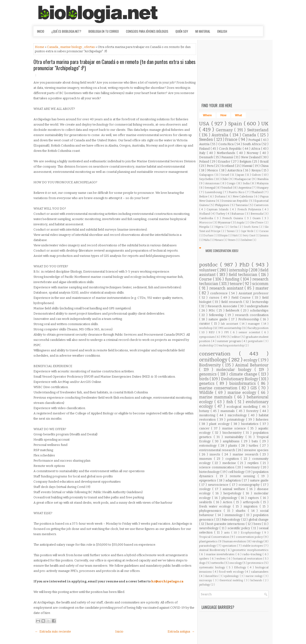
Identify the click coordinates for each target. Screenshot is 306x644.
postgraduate (256, 341)
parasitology (208, 546)
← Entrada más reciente (53, 631)
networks (218, 563)
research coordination (252, 315)
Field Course (242, 298)
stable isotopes (253, 546)
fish (231, 402)
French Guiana (233, 218)
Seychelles (207, 179)
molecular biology (235, 370)
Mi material (203, 31)
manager (254, 324)
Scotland (228, 166)
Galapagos (207, 175)
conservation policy (250, 537)
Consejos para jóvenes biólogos (147, 31)
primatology (237, 420)
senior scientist (250, 332)
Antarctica (235, 170)
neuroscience (219, 485)
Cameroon (261, 205)
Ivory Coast (249, 235)
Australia (221, 135)
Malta (207, 240)
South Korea (251, 227)
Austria (205, 144)
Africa (256, 149)
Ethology (241, 567)
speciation (229, 546)
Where (207, 115)
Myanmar (224, 222)
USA (205, 124)
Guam (257, 218)
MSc (213, 310)
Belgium (246, 161)
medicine (230, 463)
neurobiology (209, 528)
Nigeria (220, 227)
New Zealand (251, 157)
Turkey (221, 214)
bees (258, 524)
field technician (244, 275)
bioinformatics (243, 383)
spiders (205, 559)
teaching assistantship (232, 346)
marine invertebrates (221, 554)
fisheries (262, 420)
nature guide (219, 319)
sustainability (235, 437)
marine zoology (255, 576)
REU (212, 332)
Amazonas (213, 183)
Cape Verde (247, 231)
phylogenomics (211, 511)
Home (40, 47)
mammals (228, 411)
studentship (206, 346)
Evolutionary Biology (240, 379)
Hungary (263, 188)
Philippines (222, 205)
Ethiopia (223, 235)
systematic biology (213, 567)
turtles (254, 446)
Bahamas (238, 214)
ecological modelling (243, 407)
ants (228, 533)
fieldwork (233, 310)
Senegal (210, 188)
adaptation (234, 480)
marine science (235, 428)
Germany (225, 130)
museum (207, 459)
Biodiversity (211, 365)
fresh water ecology (216, 506)
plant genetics (209, 541)
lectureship (260, 302)
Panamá (227, 157)
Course (206, 279)
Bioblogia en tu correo (104, 31)
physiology (230, 498)
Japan (241, 175)
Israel (226, 175)
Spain (236, 124)
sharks (242, 511)
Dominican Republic (235, 201)
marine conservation (219, 388)
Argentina (245, 188)
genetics (208, 383)
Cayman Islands (218, 209)
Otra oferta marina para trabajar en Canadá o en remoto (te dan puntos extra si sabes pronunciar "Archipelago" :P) (115, 65)
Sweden (207, 140)
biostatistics (251, 424)
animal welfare (235, 489)
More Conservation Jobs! (222, 251)
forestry (253, 411)
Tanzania (242, 205)
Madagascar (243, 179)
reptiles (254, 463)
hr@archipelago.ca (167, 581)
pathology (205, 585)
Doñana (220, 196)
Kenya (257, 170)
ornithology (214, 360)
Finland (205, 149)
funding (233, 279)
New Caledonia (243, 196)
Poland (205, 161)
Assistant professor (254, 293)
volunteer (208, 270)
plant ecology (220, 424)
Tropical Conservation (215, 537)
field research (232, 302)
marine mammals (217, 397)
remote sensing (244, 476)
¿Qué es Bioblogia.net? (66, 31)
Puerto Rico (237, 192)
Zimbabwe (246, 240)
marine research (246, 454)
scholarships (259, 310)
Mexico (213, 170)
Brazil (264, 161)
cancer (205, 428)
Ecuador (225, 161)
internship (239, 270)
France (232, 140)
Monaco (219, 240)
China (264, 166)
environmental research (218, 450)
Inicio (41, 31)
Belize (204, 196)
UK (265, 124)
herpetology (233, 493)
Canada (53, 47)
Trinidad (227, 188)
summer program (229, 341)
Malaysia (262, 183)
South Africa (252, 144)
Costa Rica (226, 144)
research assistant (227, 288)
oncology (236, 563)
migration (251, 506)
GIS (254, 388)
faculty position (258, 328)
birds (204, 379)
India (246, 183)
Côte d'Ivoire (257, 223)
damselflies (212, 576)
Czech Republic (231, 149)
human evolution (235, 541)
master (262, 288)
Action (228, 502)
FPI (227, 332)
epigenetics (208, 480)
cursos (215, 298)
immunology (234, 515)
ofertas (90, 47)
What (238, 115)
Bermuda (257, 214)
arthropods (252, 502)
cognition (233, 459)
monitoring (208, 415)
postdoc (210, 265)
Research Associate (223, 306)
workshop (206, 328)
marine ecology (243, 393)
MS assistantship (231, 328)
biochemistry (233, 433)
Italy (203, 153)
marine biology (71, 47)
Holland (205, 214)
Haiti (235, 235)
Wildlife (207, 393)
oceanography (250, 485)
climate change (244, 374)
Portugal (255, 140)
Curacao (264, 231)
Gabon (257, 175)
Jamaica (264, 235)
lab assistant (230, 324)
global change (259, 520)
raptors (254, 498)
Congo (231, 183)
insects (216, 454)
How (223, 115)
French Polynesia (250, 209)
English (222, 31)
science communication (217, 467)
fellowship (217, 315)
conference (220, 293)
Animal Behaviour (252, 365)
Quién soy (182, 31)
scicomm (260, 284)
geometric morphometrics (250, 550)
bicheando (257, 580)
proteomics (256, 563)
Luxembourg (214, 192)
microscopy (206, 580)
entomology (209, 446)
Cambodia (207, 218)
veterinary (253, 467)
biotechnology (210, 472)
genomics (208, 374)
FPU (224, 337)
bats (256, 441)
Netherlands (227, 153)
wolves (221, 559)
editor (236, 337)
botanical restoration (248, 559)
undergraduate (258, 306)
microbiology (238, 415)
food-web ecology (232, 572)
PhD (246, 265)
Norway (253, 153)
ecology (251, 360)
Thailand (257, 192)
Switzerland (258, 130)
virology (258, 541)
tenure (236, 284)
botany (205, 411)
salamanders (260, 572)
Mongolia (205, 227)
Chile (225, 179)
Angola (240, 223)
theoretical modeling (232, 580)
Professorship (249, 319)
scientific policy (239, 528)
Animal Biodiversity (213, 550)
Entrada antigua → (181, 631)
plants (234, 446)
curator (205, 324)
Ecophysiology (251, 533)
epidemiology (232, 576)
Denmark (206, 157)
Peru (210, 166)
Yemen (232, 240)
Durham (209, 235)
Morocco (206, 222)
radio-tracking (252, 554)
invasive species (256, 450)
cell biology (237, 472)
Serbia (234, 227)
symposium (207, 337)
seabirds (206, 502)
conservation (219, 354)
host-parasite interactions (226, 524)
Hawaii (247, 166)
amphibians (232, 441)
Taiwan (231, 231)
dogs (203, 563)
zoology (206, 489)
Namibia (263, 179)
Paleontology (231, 520)
